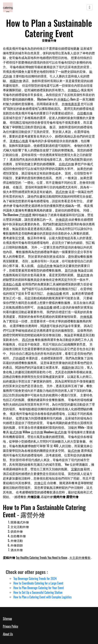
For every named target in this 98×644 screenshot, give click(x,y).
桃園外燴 (16, 81)
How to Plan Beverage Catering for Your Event (39, 588)
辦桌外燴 (83, 275)
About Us (8, 634)
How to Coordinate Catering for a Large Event (38, 583)
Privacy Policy (11, 626)
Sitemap (7, 619)
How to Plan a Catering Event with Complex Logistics (42, 597)
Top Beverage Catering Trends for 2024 (35, 579)
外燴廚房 (62, 219)
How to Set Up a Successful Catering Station (38, 592)
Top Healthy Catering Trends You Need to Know (42, 558)
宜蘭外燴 (77, 469)
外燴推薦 (86, 316)
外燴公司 (40, 483)
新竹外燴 (71, 270)
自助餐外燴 (85, 113)
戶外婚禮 (25, 215)
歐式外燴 (16, 432)
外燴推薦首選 (71, 104)
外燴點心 (74, 90)
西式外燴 (62, 192)
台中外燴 (37, 432)
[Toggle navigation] (90, 7)
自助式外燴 (66, 164)
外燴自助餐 (55, 293)
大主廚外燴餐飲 (80, 558)
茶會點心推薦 (19, 141)
